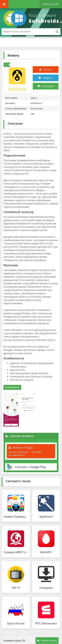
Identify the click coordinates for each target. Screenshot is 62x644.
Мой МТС (46, 552)
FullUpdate (46, 588)
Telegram (48, 78)
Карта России (16, 623)
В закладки (46, 86)
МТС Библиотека (46, 623)
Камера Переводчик (16, 517)
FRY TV (16, 588)
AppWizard (46, 517)
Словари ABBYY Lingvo (16, 552)
